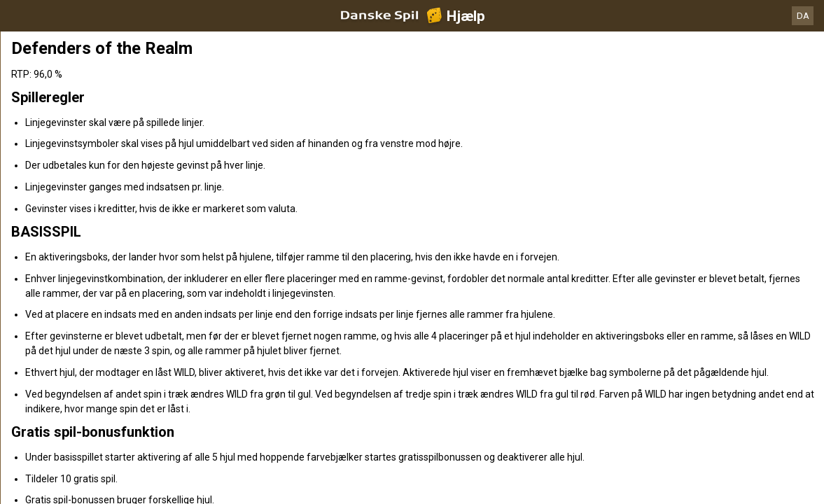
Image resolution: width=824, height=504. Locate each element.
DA (803, 16)
